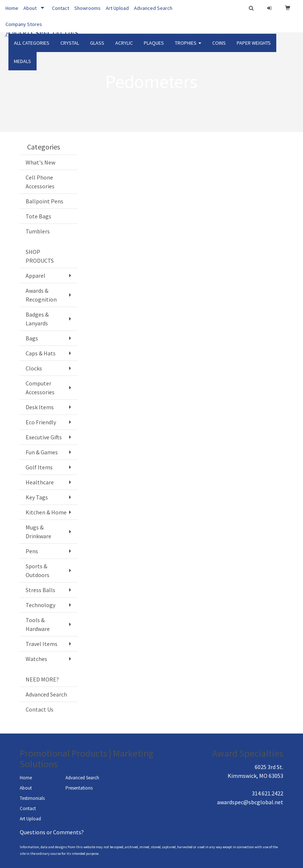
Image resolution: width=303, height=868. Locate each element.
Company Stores (24, 24)
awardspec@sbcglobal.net (250, 802)
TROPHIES (188, 48)
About (30, 8)
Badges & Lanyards (37, 319)
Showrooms (87, 8)
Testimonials (32, 798)
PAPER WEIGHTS (254, 48)
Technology (40, 605)
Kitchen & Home (46, 512)
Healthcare (40, 482)
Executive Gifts (44, 437)
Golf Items (39, 467)
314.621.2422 (268, 793)
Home (12, 8)
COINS (219, 48)
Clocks (34, 368)
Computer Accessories (40, 388)
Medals (23, 66)
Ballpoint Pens (44, 201)
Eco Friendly (41, 422)
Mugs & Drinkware (38, 532)
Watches (36, 659)
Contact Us (40, 709)
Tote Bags (38, 216)
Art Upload (117, 8)
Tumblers (38, 231)
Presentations (79, 788)
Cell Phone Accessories (40, 182)
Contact (61, 8)
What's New (40, 162)
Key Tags (37, 497)
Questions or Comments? (52, 832)
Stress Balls (40, 590)
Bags (32, 338)
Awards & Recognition (41, 295)
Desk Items (40, 407)
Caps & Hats (41, 353)
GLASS (97, 48)
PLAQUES (154, 48)
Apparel (35, 276)
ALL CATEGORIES (32, 48)
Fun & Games (42, 452)
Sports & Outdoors (38, 570)
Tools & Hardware (38, 624)
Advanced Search (153, 8)
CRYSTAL (70, 48)
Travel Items (42, 644)
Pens (32, 551)
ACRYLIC (124, 48)
